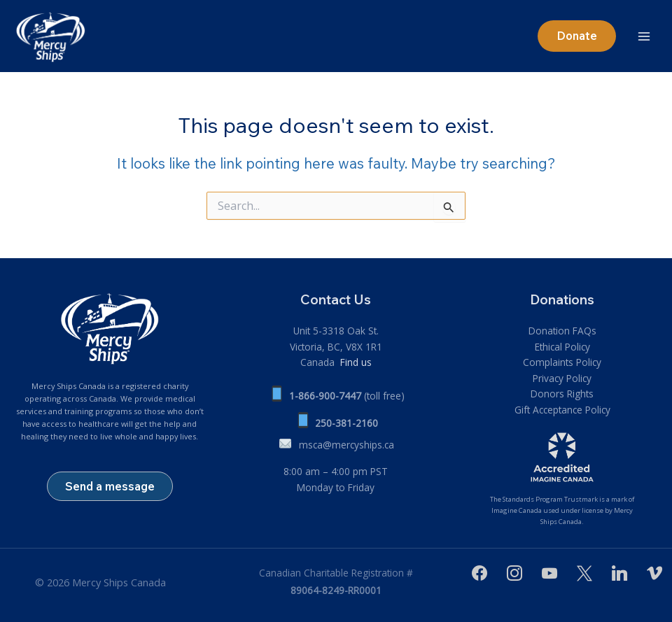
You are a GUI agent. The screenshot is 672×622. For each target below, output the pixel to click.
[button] (575, 36)
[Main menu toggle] (644, 36)
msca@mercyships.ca (346, 445)
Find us (355, 362)
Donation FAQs (562, 331)
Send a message (110, 486)
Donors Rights (562, 394)
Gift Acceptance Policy (562, 410)
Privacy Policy (562, 378)
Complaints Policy (562, 362)
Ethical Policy (562, 347)
